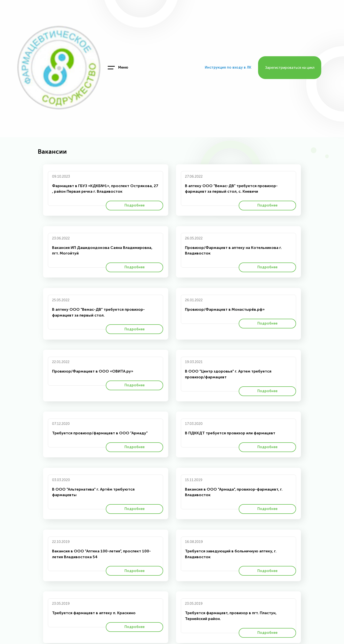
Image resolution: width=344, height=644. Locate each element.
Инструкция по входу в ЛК (228, 68)
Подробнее (134, 205)
